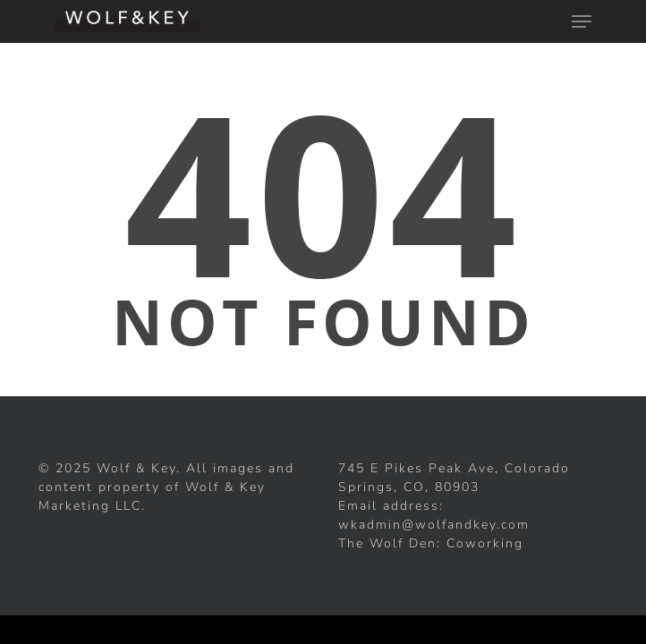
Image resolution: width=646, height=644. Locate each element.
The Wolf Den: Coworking (431, 543)
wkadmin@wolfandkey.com (434, 525)
